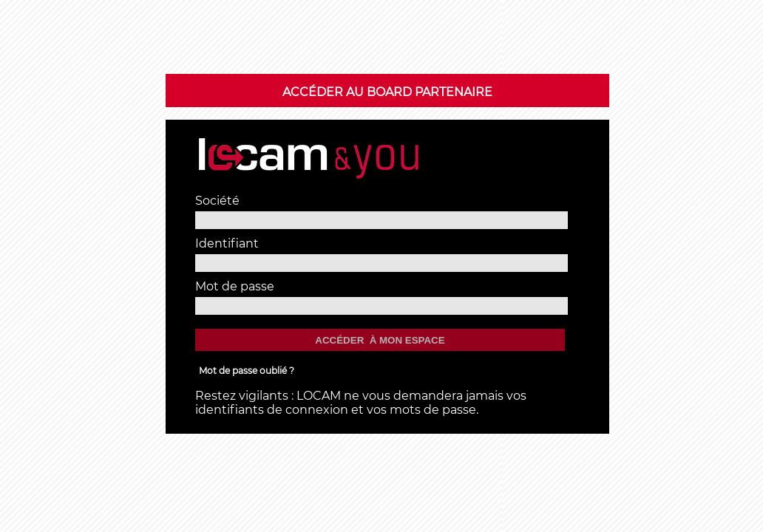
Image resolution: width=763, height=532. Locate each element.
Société (217, 201)
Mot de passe (235, 286)
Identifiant (227, 243)
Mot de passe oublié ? (247, 371)
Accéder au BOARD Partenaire (387, 92)
